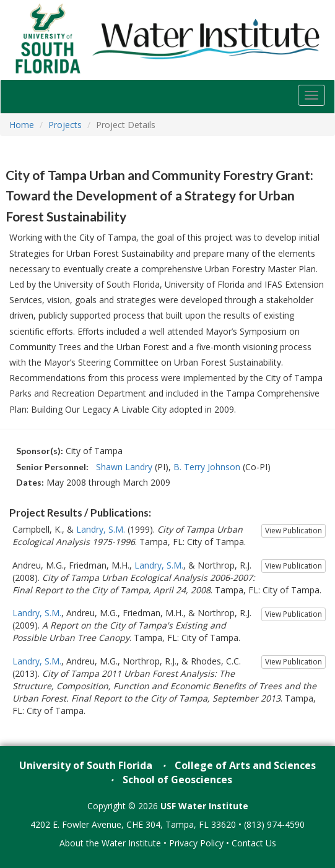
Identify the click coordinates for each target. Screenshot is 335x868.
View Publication (294, 531)
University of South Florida (86, 765)
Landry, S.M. (101, 529)
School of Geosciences (177, 780)
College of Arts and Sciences (245, 765)
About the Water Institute (110, 843)
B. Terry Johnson (207, 467)
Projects (65, 125)
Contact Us (254, 843)
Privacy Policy (196, 843)
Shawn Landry (124, 467)
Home (22, 125)
